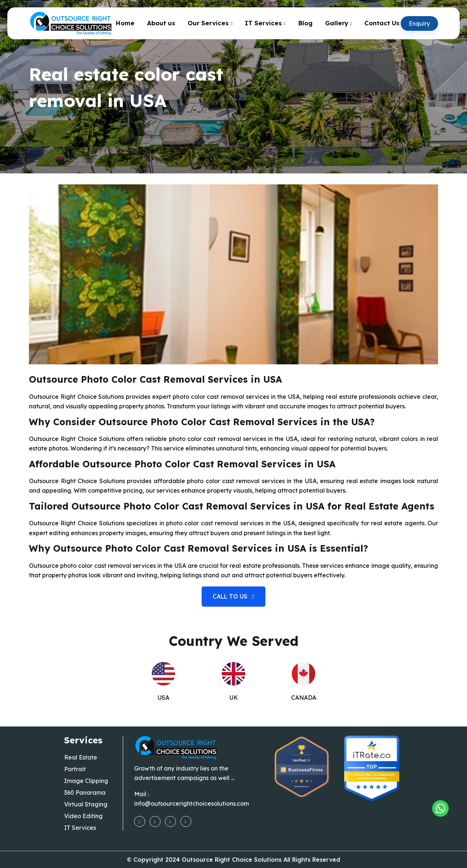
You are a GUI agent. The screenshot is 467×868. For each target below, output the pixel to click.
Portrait (75, 769)
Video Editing (83, 816)
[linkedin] (186, 821)
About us (161, 23)
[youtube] (170, 821)
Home (125, 23)
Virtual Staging (86, 804)
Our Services (208, 23)
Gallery (337, 23)
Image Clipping (86, 781)
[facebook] (140, 821)
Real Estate (81, 757)
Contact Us (382, 23)
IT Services (263, 23)
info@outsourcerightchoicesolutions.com (192, 803)
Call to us (233, 596)
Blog (305, 23)
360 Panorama (85, 792)
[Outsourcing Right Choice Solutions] (440, 808)
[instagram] (155, 821)
